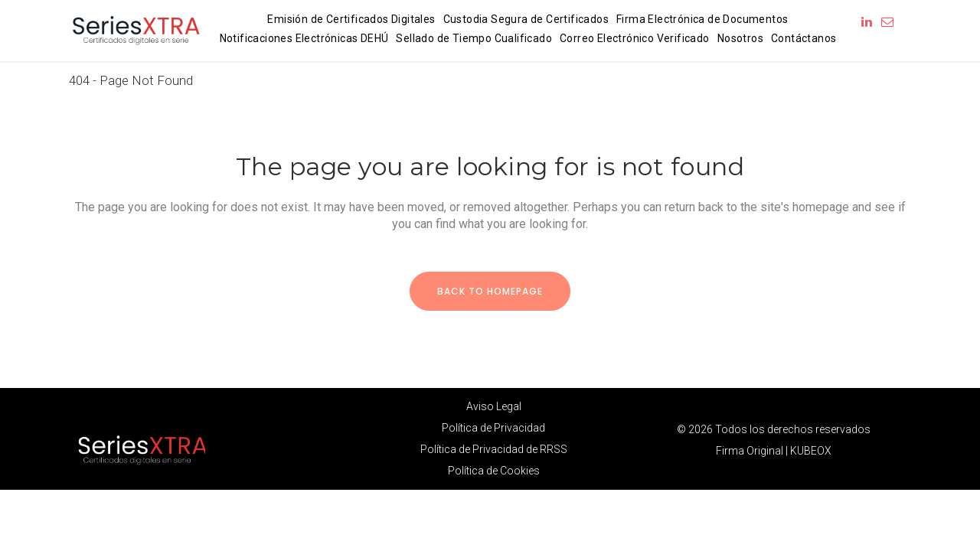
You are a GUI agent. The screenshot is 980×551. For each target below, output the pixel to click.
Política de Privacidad (493, 428)
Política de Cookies (494, 471)
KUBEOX (811, 451)
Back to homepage (490, 291)
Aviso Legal (494, 406)
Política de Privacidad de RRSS (494, 449)
